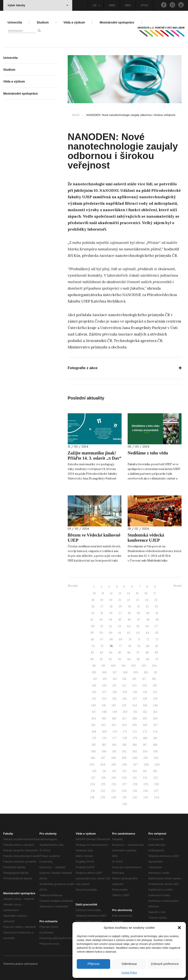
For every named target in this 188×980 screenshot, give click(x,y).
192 (124, 751)
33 (156, 606)
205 (114, 765)
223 (156, 778)
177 (115, 738)
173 (145, 732)
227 (125, 784)
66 (92, 639)
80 (148, 646)
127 (104, 692)
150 (125, 712)
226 (114, 784)
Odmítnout (129, 964)
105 (94, 672)
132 (155, 692)
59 (101, 633)
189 (94, 751)
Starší (178, 586)
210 (94, 771)
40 (148, 613)
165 (135, 725)
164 (124, 725)
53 (120, 626)
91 (101, 659)
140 (93, 705)
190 (104, 751)
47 (139, 620)
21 (120, 600)
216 (155, 771)
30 (129, 606)
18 (93, 600)
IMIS (128, 5)
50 (93, 626)
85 (120, 653)
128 (115, 692)
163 (114, 725)
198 (114, 758)
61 (120, 633)
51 (102, 626)
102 (134, 666)
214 (135, 771)
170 (115, 732)
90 (92, 659)
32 (147, 606)
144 (135, 705)
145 (145, 705)
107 (115, 672)
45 (120, 620)
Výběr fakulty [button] (38, 5)
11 (103, 593)
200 (135, 758)
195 (156, 751)
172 (135, 732)
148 (104, 712)
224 (92, 784)
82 (92, 653)
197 (103, 758)
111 (156, 672)
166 (145, 725)
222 (145, 778)
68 (111, 639)
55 (138, 626)
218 (103, 778)
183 (104, 745)
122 (124, 686)
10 (94, 593)
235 (135, 791)
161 (93, 725)
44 (110, 620)
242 (135, 797)
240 (114, 797)
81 (157, 646)
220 (124, 778)
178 (125, 738)
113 (105, 679)
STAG (144, 5)
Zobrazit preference (165, 964)
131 (145, 692)
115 (125, 679)
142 (114, 705)
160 (155, 719)
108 (125, 672)
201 (146, 758)
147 (94, 712)
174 (155, 732)
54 (129, 626)
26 (93, 606)
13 (120, 593)
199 (124, 758)
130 (135, 692)
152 (145, 712)
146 (156, 705)
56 (147, 626)
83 (102, 653)
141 (104, 705)
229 (146, 784)
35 (102, 613)
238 (92, 797)
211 (104, 771)
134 (104, 699)
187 (145, 745)
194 (145, 751)
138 (145, 699)
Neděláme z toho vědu (148, 453)
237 (156, 791)
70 (130, 639)
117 (144, 679)
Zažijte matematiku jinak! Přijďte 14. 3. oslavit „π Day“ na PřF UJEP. (95, 458)
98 (94, 666)
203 (92, 765)
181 (155, 738)
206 (125, 765)
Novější (73, 586)
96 (148, 659)
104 (154, 666)
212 (114, 771)
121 (114, 686)
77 (120, 646)
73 (157, 639)
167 (156, 725)
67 (102, 639)
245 (125, 804)
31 (138, 606)
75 (102, 646)
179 (135, 738)
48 (148, 620)
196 (93, 758)
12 (111, 593)
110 (146, 672)
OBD (112, 5)
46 (129, 620)
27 (102, 606)
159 (145, 719)
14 (129, 593)
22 (128, 600)
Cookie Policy (129, 973)
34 (93, 613)
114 (115, 679)
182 (94, 745)
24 (147, 600)
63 (138, 633)
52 (111, 626)
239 (103, 797)
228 (135, 784)
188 (155, 745)
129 (125, 692)
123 (134, 686)
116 (134, 679)
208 (146, 765)
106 (104, 672)
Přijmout (93, 964)
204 (103, 765)
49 (157, 620)
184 (114, 745)
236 (146, 791)
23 (138, 600)
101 (124, 666)
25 (156, 600)
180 (145, 738)
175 (94, 738)
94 (129, 659)
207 (135, 765)
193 (135, 751)
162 (103, 725)
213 (124, 771)
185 (125, 745)
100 (113, 666)
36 (111, 613)
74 (93, 646)
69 (121, 639)
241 (124, 797)
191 (114, 751)
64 (147, 633)
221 (135, 778)
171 (125, 732)
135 (114, 699)
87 (138, 653)
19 (102, 600)
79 (139, 646)
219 (114, 778)
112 (95, 679)
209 (157, 765)
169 (104, 732)
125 (155, 686)
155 (104, 719)
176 (104, 738)
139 (155, 699)
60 (111, 633)
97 (157, 659)
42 (92, 620)
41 (157, 613)
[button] (179, 928)
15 (137, 593)
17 (155, 593)
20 (111, 600)
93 (120, 659)
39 (138, 613)
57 (156, 626)
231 (93, 791)
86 (129, 653)
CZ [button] (96, 5)
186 (135, 745)
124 (145, 686)
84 (111, 653)
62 (129, 633)
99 (103, 666)
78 (129, 646)
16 (146, 593)
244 (157, 797)
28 (111, 606)
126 (94, 692)
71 (139, 639)
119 (94, 686)
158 (135, 719)
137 (135, 699)
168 (94, 732)
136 (125, 699)
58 (92, 633)
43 (101, 620)
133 (94, 699)
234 (124, 791)
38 (129, 613)
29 (120, 606)
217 (93, 778)
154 (94, 719)
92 (110, 659)
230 (157, 784)
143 (124, 705)
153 (155, 712)
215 (145, 771)
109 (136, 672)
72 (148, 639)
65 (157, 633)
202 (156, 758)
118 (154, 679)
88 (147, 653)
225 (103, 784)
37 (120, 613)
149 (115, 712)
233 (114, 791)
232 (103, 791)
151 (135, 712)
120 (104, 686)
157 (125, 719)
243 (146, 797)
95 (138, 659)
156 (114, 719)
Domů (76, 115)
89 (156, 653)
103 (144, 666)
